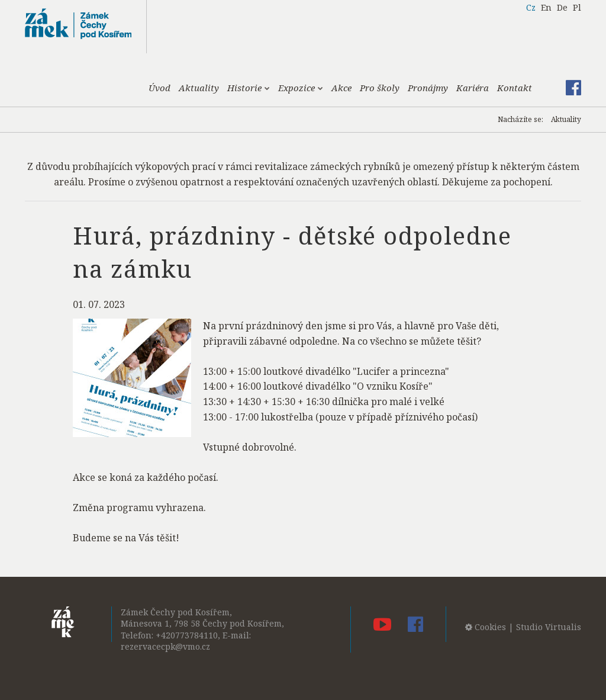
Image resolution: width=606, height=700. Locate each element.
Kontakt (515, 88)
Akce (341, 88)
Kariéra (473, 88)
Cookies (486, 627)
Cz (531, 7)
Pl (577, 7)
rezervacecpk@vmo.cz (165, 646)
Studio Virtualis (549, 627)
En (546, 7)
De (562, 7)
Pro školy (380, 88)
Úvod (159, 88)
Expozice (301, 88)
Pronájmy (428, 88)
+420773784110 (187, 635)
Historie (249, 88)
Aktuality (199, 88)
